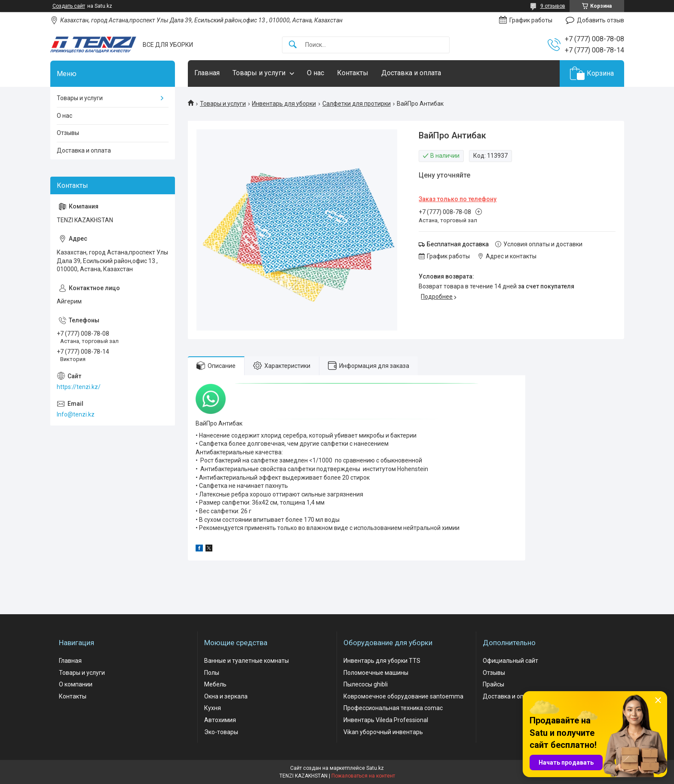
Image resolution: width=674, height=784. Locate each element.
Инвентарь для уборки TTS (382, 661)
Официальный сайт (510, 661)
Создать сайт (69, 6)
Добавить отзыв (600, 20)
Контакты (353, 73)
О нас (316, 73)
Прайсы (493, 684)
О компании (76, 684)
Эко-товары (221, 732)
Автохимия (220, 720)
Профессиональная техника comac (393, 708)
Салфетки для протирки (357, 104)
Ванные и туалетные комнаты (247, 661)
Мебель (215, 684)
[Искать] (293, 45)
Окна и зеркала (226, 696)
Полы (212, 673)
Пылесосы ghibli (366, 684)
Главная (207, 73)
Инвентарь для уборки (284, 104)
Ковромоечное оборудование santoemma (403, 696)
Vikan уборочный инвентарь (383, 732)
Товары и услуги (259, 73)
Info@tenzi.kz (76, 414)
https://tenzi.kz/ (79, 387)
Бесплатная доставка (458, 244)
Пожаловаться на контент (363, 776)
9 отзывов (553, 6)
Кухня (213, 708)
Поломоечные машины (376, 673)
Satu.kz (375, 768)
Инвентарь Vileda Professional (386, 720)
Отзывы (68, 133)
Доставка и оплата (411, 73)
